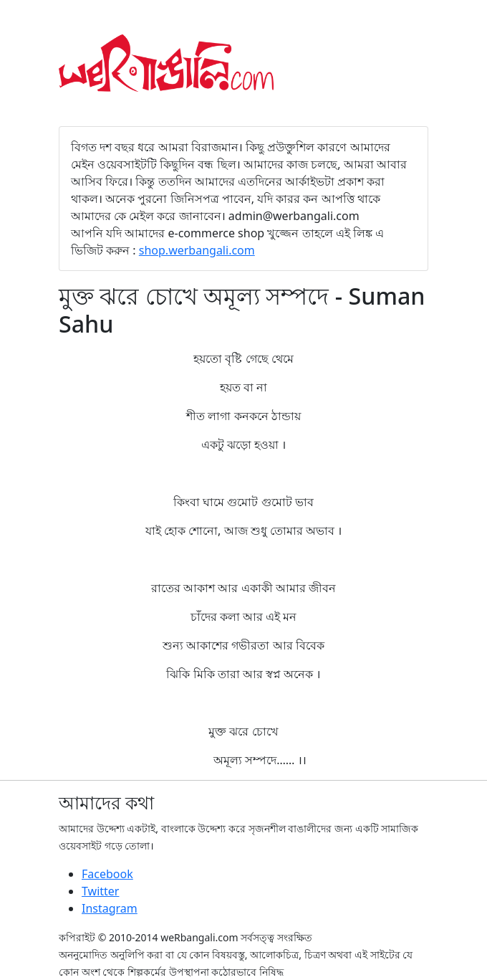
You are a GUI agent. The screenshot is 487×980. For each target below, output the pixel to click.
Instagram (110, 908)
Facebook (107, 874)
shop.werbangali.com (197, 250)
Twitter (100, 891)
